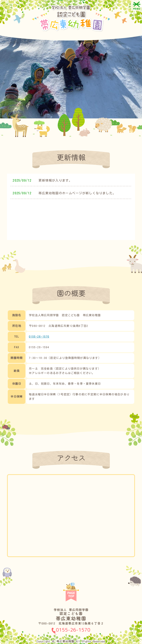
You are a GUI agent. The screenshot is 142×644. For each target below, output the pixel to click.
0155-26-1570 (39, 337)
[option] (71, 76)
